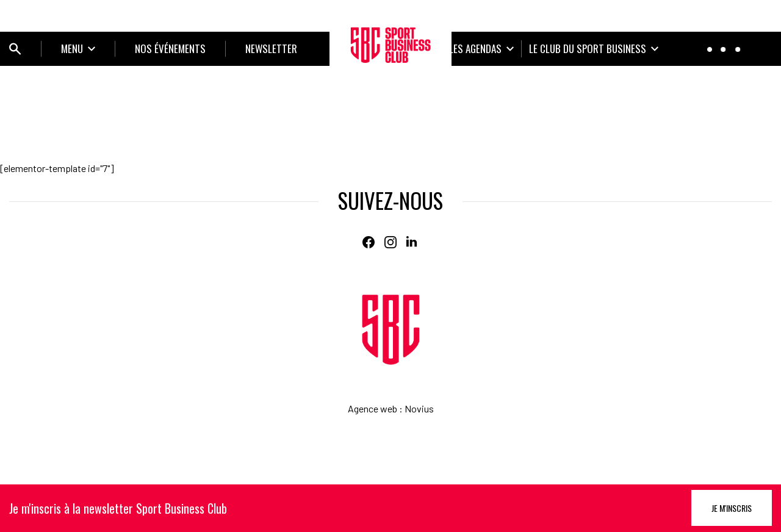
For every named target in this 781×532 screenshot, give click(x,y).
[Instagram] (390, 242)
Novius (419, 408)
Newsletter (271, 49)
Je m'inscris (732, 508)
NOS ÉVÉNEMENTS (170, 49)
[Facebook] (369, 242)
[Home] (391, 330)
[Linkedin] (412, 242)
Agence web (373, 408)
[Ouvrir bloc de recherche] (15, 49)
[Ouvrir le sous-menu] (78, 49)
